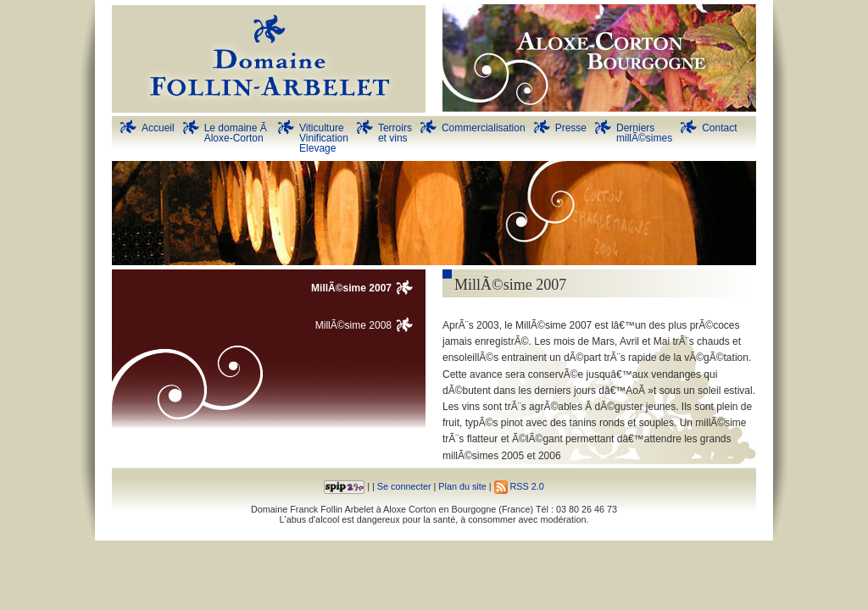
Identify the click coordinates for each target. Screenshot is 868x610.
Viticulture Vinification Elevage (324, 138)
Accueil (158, 128)
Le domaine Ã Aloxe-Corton (237, 133)
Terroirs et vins (395, 133)
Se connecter (404, 486)
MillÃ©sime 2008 (353, 325)
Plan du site (462, 486)
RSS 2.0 (519, 486)
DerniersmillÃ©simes (644, 133)
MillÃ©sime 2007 (351, 288)
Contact (719, 128)
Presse (571, 128)
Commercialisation (484, 128)
